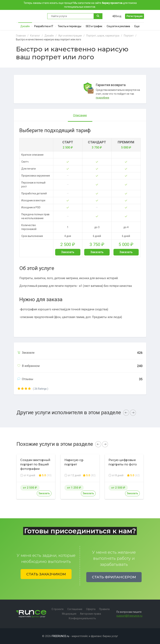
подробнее (103, 98)
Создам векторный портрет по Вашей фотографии (35, 464)
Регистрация (135, 16)
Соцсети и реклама (118, 26)
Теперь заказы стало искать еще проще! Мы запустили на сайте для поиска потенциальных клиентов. (80, 5)
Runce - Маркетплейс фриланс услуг (30, 16)
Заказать (68, 252)
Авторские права (90, 614)
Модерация (69, 614)
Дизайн (25, 26)
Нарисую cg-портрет (74, 462)
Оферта (91, 609)
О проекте (58, 609)
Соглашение (75, 609)
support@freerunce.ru (129, 616)
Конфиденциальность (82, 618)
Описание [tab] (80, 115)
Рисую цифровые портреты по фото (123, 462)
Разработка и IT (44, 26)
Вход (117, 16)
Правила (104, 609)
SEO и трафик (94, 26)
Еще (137, 26)
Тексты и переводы (70, 26)
